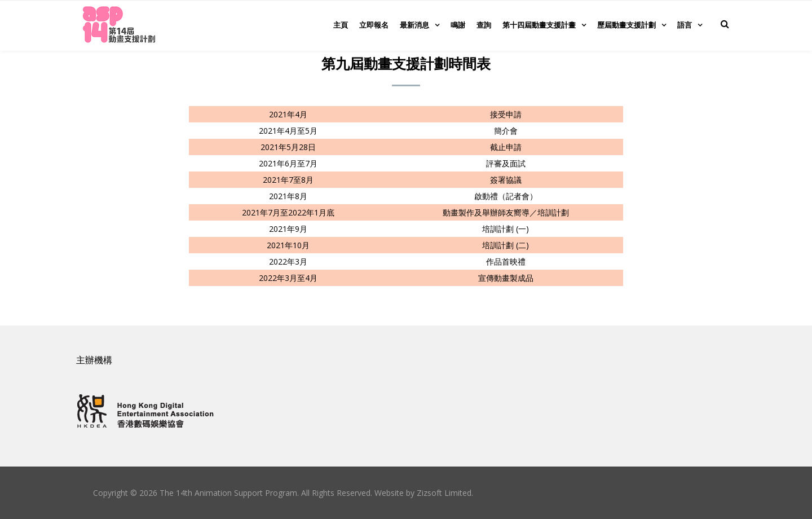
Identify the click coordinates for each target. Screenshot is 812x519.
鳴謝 (458, 25)
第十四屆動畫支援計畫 (539, 25)
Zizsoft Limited (444, 493)
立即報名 (374, 25)
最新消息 (414, 25)
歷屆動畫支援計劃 (626, 25)
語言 (685, 25)
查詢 (484, 25)
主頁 (341, 25)
